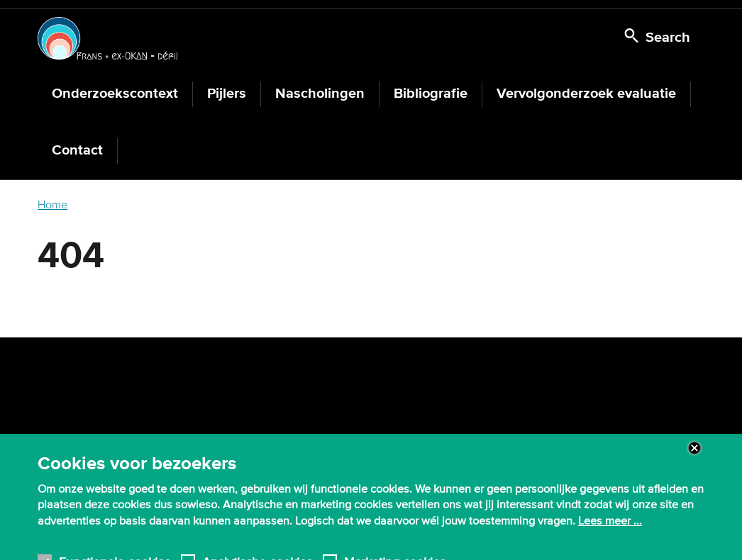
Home (52, 205)
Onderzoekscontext (115, 94)
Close (694, 454)
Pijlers (227, 94)
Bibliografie (431, 94)
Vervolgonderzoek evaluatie (586, 94)
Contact (77, 151)
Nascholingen (320, 94)
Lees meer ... (610, 527)
